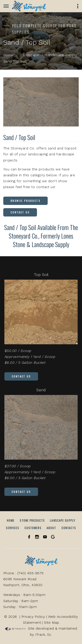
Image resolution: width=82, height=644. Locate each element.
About (51, 528)
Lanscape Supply (63, 520)
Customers (33, 528)
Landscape (30, 55)
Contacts (69, 528)
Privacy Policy (33, 617)
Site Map (51, 622)
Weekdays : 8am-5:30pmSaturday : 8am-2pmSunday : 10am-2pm (24, 601)
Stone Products (32, 520)
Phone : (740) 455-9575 (24, 573)
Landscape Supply (61, 55)
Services (12, 528)
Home (9, 55)
